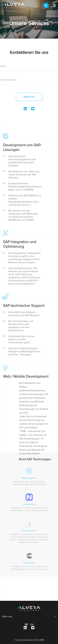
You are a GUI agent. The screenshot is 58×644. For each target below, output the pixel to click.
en (32, 625)
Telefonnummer (8, 80)
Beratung (29, 97)
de (26, 625)
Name (3, 66)
